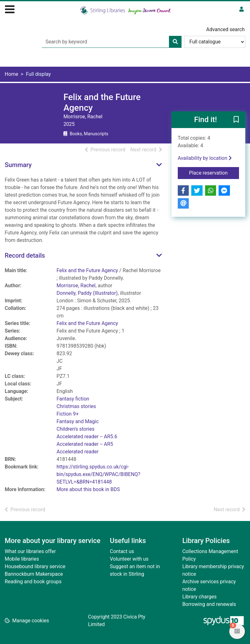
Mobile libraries (22, 559)
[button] (236, 120)
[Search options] (215, 42)
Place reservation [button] (214, 172)
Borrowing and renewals (209, 604)
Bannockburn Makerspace (34, 574)
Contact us (122, 551)
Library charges (199, 597)
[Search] (175, 42)
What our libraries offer (30, 551)
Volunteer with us (129, 559)
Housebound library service (35, 566)
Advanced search (226, 29)
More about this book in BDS (88, 489)
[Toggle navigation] (10, 8)
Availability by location (205, 158)
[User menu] (242, 9)
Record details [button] (25, 255)
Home (11, 74)
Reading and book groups (33, 582)
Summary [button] (18, 165)
